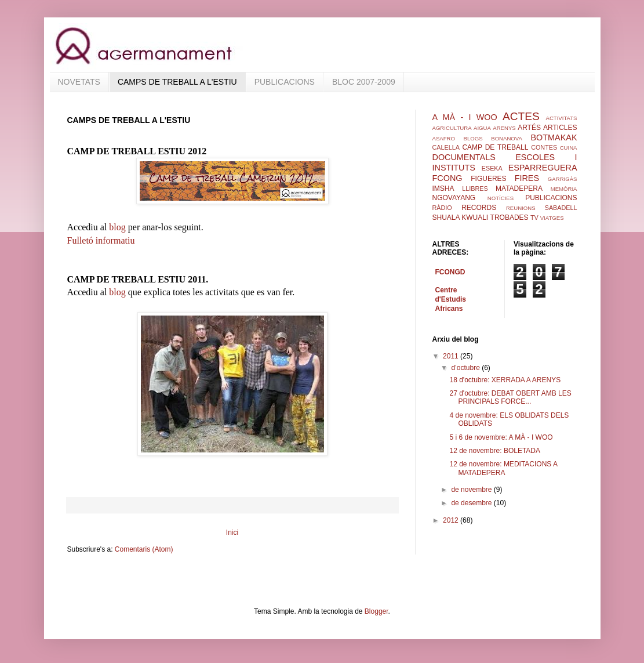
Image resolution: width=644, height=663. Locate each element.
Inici (232, 532)
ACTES (521, 116)
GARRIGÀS (563, 179)
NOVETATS (79, 82)
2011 (452, 356)
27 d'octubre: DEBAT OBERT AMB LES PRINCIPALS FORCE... (510, 397)
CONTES (544, 147)
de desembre (472, 503)
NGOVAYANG (454, 198)
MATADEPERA (519, 189)
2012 (452, 520)
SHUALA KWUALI (461, 218)
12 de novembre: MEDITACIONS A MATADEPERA (503, 468)
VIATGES (552, 218)
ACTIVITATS (561, 118)
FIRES (527, 178)
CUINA (569, 148)
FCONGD (450, 272)
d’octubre (466, 368)
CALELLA (446, 147)
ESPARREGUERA (543, 168)
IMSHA (443, 189)
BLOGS (473, 138)
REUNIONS (521, 208)
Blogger (376, 611)
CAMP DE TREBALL (495, 147)
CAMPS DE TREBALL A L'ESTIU (177, 82)
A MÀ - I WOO (465, 117)
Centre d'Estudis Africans (451, 299)
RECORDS (479, 208)
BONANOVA (507, 138)
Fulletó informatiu (101, 240)
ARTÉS (529, 128)
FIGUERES (488, 179)
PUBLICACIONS (285, 82)
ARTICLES (560, 128)
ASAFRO (444, 138)
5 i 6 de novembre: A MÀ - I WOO (501, 437)
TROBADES (510, 218)
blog (118, 227)
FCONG (447, 178)
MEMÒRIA (564, 189)
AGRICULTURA (452, 128)
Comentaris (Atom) (144, 549)
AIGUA (482, 128)
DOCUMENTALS (464, 157)
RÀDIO (442, 208)
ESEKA (492, 168)
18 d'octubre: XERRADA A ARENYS (505, 380)
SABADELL (561, 208)
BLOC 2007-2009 (364, 82)
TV (534, 218)
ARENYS (504, 128)
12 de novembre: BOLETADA (495, 451)
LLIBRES (475, 189)
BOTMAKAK (554, 137)
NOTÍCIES (501, 198)
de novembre (472, 490)
